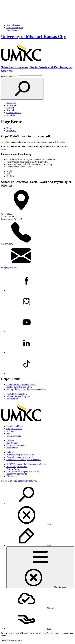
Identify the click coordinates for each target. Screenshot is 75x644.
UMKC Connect (24, 460)
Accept (5, 640)
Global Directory (14, 436)
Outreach (10, 108)
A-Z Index (18, 164)
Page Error (11, 131)
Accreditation (12, 448)
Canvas (20, 457)
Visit (8, 174)
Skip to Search (13, 30)
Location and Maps (15, 426)
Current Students (14, 113)
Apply (9, 171)
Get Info (10, 176)
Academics (11, 103)
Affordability (12, 399)
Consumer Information (16, 445)
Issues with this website (17, 474)
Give (29, 629)
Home (9, 128)
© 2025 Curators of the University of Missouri (26, 464)
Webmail (10, 452)
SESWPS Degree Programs (18, 396)
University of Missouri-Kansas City (33, 36)
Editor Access (12, 476)
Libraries (10, 440)
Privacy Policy (13, 469)
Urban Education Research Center (21, 384)
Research (10, 110)
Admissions (12, 105)
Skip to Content (13, 25)
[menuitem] (40, 505)
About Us (11, 115)
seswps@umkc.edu (9, 267)
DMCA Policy (23, 471)
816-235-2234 (7, 244)
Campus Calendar (14, 429)
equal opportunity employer (24, 481)
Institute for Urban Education (19, 387)
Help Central (12, 443)
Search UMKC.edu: (10, 77)
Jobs (8, 433)
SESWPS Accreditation (17, 394)
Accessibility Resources (17, 467)
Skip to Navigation (15, 28)
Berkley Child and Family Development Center (27, 389)
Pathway (20, 455)
